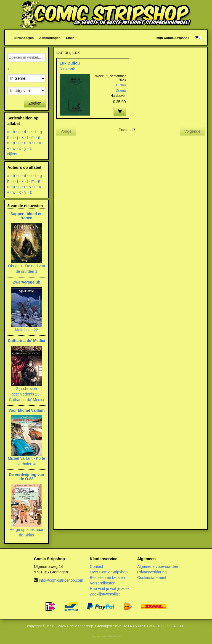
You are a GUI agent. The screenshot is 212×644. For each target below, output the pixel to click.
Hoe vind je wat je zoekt (110, 589)
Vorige (66, 131)
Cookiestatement (152, 578)
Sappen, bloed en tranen (26, 216)
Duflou (121, 85)
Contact (96, 566)
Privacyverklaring (152, 572)
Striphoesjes (24, 38)
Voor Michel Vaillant (26, 410)
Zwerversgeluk (26, 282)
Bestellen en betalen (107, 578)
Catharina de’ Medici (26, 341)
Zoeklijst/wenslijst (105, 594)
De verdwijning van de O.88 (26, 477)
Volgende (192, 131)
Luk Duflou (70, 63)
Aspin (117, 636)
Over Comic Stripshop (109, 572)
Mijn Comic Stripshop (173, 38)
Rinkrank (67, 69)
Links (70, 38)
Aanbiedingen (50, 38)
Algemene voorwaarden (158, 566)
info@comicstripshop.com (61, 580)
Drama (121, 90)
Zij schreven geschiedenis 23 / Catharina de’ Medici (26, 394)
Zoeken (35, 103)
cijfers (12, 154)
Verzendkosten (103, 583)
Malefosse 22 (26, 330)
